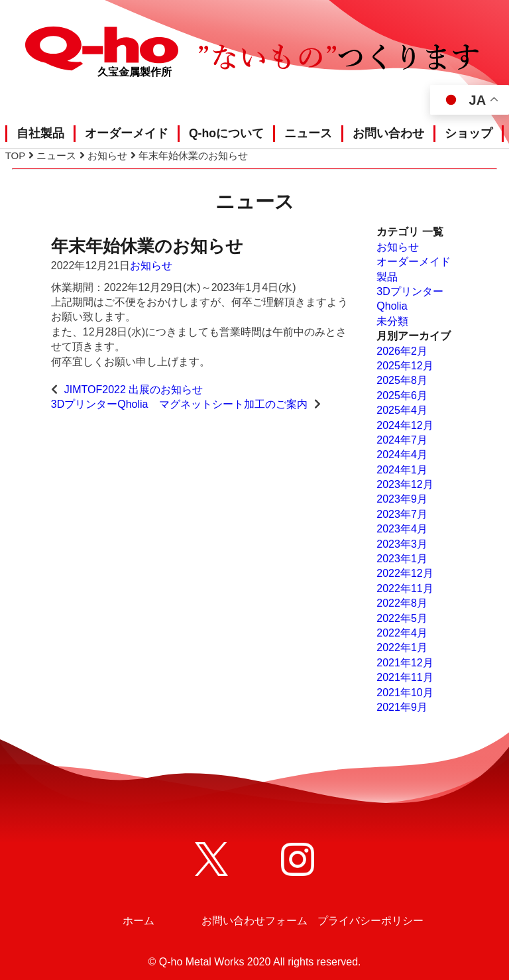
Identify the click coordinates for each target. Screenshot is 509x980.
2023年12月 (405, 484)
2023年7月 (402, 514)
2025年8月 (402, 380)
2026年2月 (402, 351)
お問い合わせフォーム (254, 921)
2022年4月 (402, 633)
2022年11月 (405, 588)
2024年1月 (402, 470)
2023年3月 (402, 544)
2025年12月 (405, 366)
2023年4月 (402, 529)
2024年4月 (402, 455)
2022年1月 (402, 647)
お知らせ (151, 266)
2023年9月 (402, 499)
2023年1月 (402, 559)
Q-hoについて (226, 133)
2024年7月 (402, 440)
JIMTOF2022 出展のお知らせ (134, 390)
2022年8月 (402, 603)
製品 (387, 277)
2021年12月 (405, 663)
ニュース (308, 133)
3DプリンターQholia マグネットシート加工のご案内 (179, 404)
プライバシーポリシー (370, 921)
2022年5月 (402, 618)
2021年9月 (402, 707)
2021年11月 (405, 677)
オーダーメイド (127, 133)
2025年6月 (402, 396)
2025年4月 (402, 410)
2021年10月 (405, 693)
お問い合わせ (388, 133)
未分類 (392, 321)
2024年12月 (405, 425)
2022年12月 (405, 573)
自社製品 (40, 133)
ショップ (469, 133)
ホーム (139, 921)
